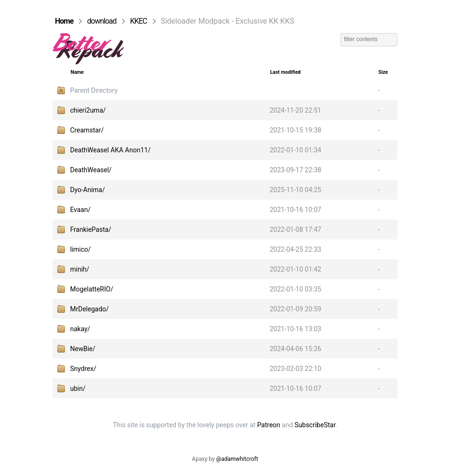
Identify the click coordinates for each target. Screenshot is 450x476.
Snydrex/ (83, 369)
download (102, 21)
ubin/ (78, 388)
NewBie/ (83, 349)
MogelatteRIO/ (92, 289)
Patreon (269, 425)
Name (77, 72)
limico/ (81, 249)
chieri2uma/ (88, 110)
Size (383, 72)
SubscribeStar (315, 425)
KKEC (139, 21)
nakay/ (80, 329)
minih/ (80, 269)
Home (64, 21)
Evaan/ (80, 210)
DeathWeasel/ (91, 170)
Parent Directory (94, 90)
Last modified (285, 72)
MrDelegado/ (90, 309)
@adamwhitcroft (237, 459)
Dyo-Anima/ (88, 190)
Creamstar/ (87, 130)
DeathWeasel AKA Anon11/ (110, 150)
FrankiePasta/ (91, 229)
